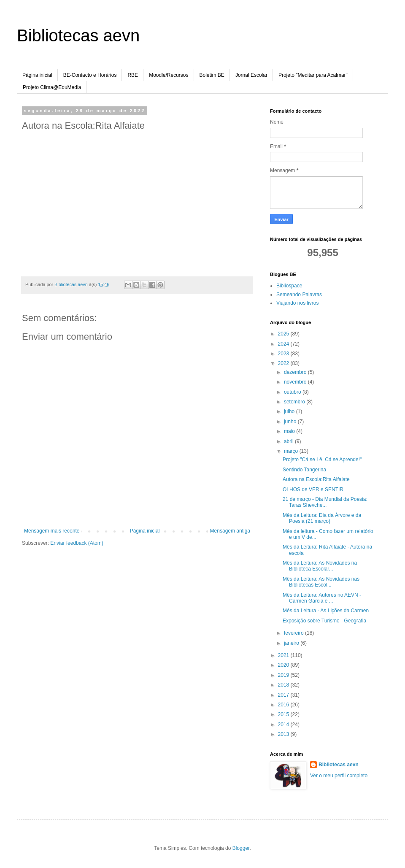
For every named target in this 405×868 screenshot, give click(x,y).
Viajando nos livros (298, 303)
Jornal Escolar (251, 75)
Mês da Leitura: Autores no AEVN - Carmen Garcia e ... (322, 598)
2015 (284, 714)
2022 (284, 363)
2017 (284, 695)
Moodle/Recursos (169, 75)
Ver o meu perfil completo (339, 776)
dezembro (296, 372)
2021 (284, 655)
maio (290, 431)
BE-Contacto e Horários (90, 75)
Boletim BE (212, 75)
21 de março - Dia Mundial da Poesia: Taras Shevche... (325, 502)
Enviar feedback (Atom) (77, 543)
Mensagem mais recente (52, 531)
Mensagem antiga (230, 531)
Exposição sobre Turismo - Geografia (324, 621)
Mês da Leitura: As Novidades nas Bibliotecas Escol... (321, 582)
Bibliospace (289, 286)
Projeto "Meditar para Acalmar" (313, 75)
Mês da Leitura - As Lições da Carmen (326, 611)
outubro (293, 392)
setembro (295, 402)
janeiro (292, 643)
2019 (284, 675)
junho (291, 422)
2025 (284, 334)
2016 (284, 705)
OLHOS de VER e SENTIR (313, 489)
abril (289, 441)
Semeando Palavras (299, 295)
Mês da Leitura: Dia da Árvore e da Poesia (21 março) (322, 518)
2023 (284, 354)
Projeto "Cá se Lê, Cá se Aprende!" (322, 460)
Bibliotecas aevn (78, 35)
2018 (284, 685)
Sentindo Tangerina (304, 470)
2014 (284, 725)
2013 (284, 734)
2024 (284, 344)
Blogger (241, 848)
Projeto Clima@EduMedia (52, 87)
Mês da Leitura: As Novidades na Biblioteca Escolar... (320, 566)
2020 (284, 665)
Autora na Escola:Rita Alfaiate (316, 479)
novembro (296, 382)
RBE (133, 75)
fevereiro (294, 633)
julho (290, 411)
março (292, 451)
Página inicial (37, 75)
